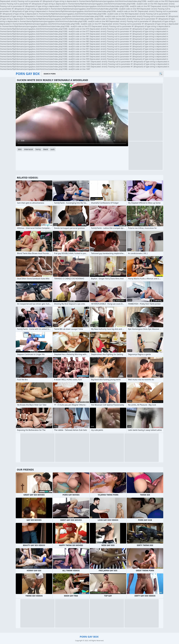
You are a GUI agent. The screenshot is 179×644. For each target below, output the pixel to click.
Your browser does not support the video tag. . (72, 115)
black (46, 149)
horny (38, 149)
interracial (29, 149)
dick (20, 149)
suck (53, 149)
